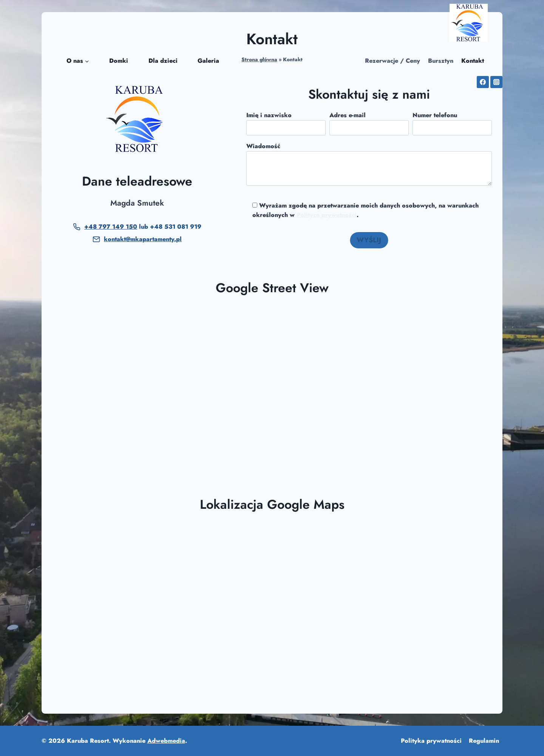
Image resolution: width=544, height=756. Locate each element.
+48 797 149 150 (111, 227)
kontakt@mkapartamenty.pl (143, 239)
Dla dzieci (163, 61)
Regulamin (484, 741)
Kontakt (473, 61)
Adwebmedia (166, 741)
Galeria (208, 61)
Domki (119, 61)
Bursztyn (441, 61)
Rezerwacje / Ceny (393, 61)
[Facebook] (483, 82)
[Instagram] (496, 82)
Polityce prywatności (327, 215)
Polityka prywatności (431, 741)
